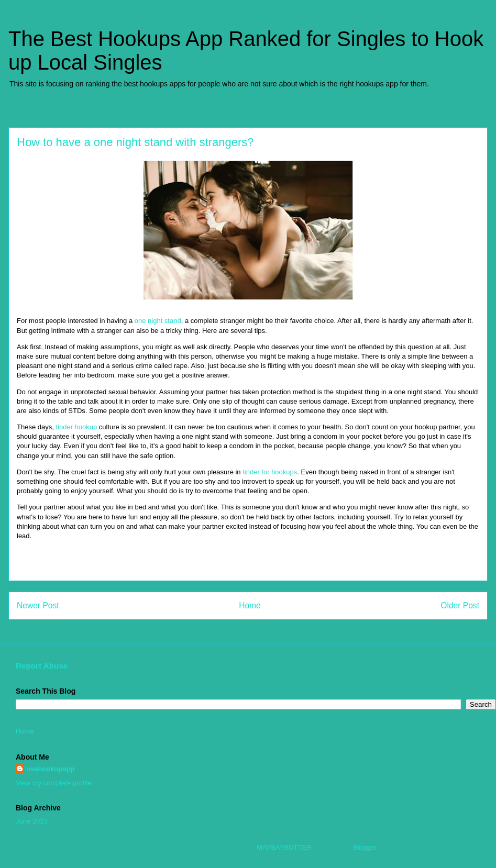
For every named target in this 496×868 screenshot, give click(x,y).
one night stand (158, 321)
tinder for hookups (270, 472)
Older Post (460, 605)
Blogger (365, 847)
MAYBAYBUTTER (284, 847)
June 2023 (32, 821)
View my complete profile (53, 783)
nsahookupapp (50, 769)
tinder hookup (76, 427)
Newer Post (38, 605)
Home (250, 605)
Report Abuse (42, 666)
